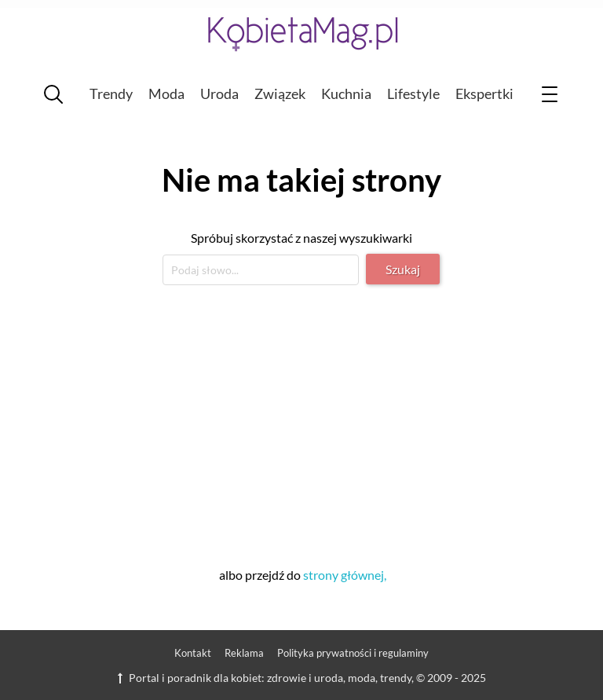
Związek (280, 93)
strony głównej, (345, 575)
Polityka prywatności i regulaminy (353, 653)
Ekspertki (484, 93)
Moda (166, 93)
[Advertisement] (301, 423)
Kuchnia (346, 93)
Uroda (219, 93)
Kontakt (193, 653)
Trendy (111, 93)
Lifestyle (413, 93)
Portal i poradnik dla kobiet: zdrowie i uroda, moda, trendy (265, 678)
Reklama (244, 653)
